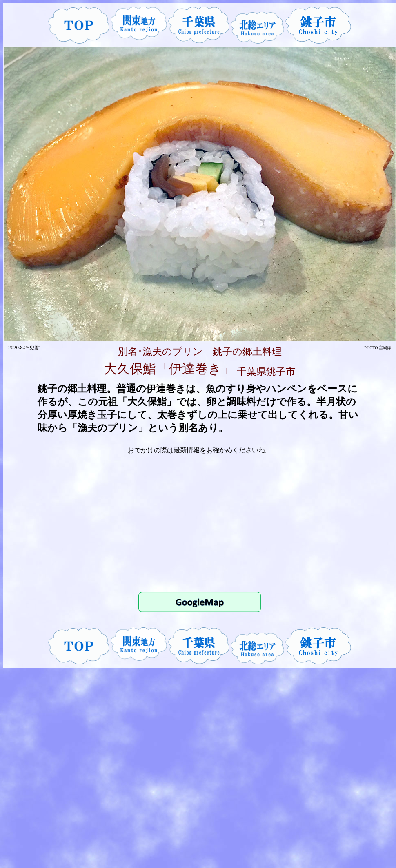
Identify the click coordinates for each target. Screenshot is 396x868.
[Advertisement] (200, 523)
